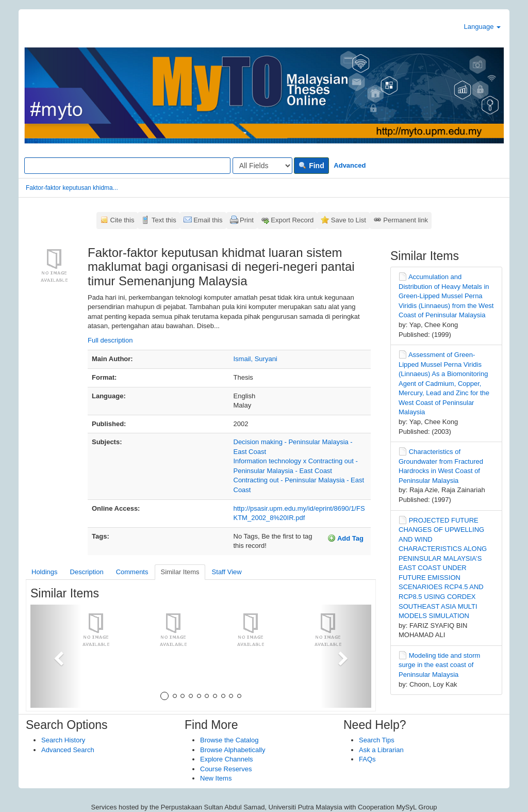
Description (87, 572)
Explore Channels (227, 759)
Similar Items (180, 572)
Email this (208, 220)
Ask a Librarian (381, 750)
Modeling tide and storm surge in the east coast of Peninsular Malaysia (439, 665)
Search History (63, 740)
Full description (110, 340)
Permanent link (406, 220)
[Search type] (262, 166)
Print (247, 220)
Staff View (227, 572)
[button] (56, 656)
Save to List (349, 220)
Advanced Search (68, 750)
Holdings (45, 572)
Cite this (122, 220)
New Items (216, 778)
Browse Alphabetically (233, 750)
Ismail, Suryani (255, 359)
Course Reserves (226, 769)
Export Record (292, 220)
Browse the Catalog (229, 740)
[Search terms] (127, 166)
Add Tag (345, 538)
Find (311, 166)
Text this (164, 220)
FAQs (367, 759)
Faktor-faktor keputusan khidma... (72, 188)
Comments (132, 572)
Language (482, 27)
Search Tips (377, 740)
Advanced (350, 165)
